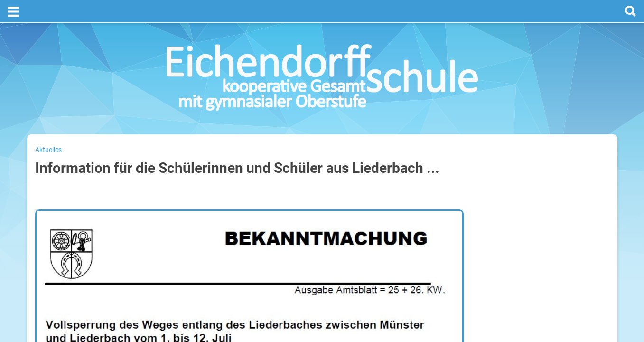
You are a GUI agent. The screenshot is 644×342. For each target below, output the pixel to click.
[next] (558, 162)
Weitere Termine (519, 337)
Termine (551, 124)
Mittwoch (504, 245)
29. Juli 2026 (593, 245)
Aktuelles (48, 127)
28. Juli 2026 (593, 215)
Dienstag (504, 215)
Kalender (507, 321)
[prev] (548, 162)
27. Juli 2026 (593, 185)
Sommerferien (553, 200)
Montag (502, 185)
